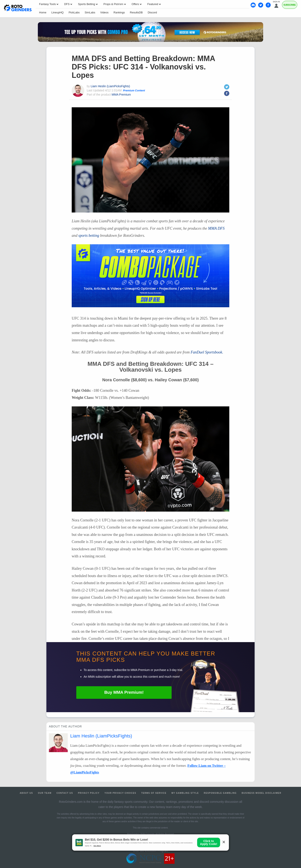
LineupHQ (58, 12)
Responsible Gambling (220, 793)
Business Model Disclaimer (261, 793)
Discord (152, 12)
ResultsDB (136, 12)
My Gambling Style (185, 793)
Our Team (45, 793)
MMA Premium (121, 95)
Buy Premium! (124, 692)
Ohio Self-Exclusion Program (151, 851)
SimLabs (90, 12)
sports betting (89, 236)
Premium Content (134, 91)
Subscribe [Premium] (290, 5)
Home (43, 12)
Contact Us (65, 793)
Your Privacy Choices (120, 793)
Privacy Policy (89, 793)
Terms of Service (154, 793)
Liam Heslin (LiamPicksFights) (110, 86)
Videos (105, 12)
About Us (26, 793)
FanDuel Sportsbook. (207, 352)
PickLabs (74, 12)
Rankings (119, 12)
